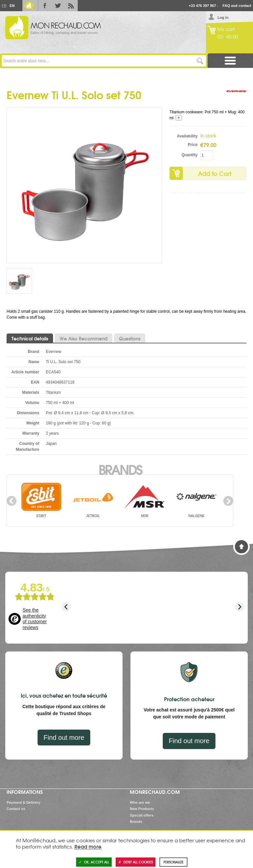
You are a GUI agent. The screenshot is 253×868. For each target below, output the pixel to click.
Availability (187, 136)
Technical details (30, 338)
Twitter (58, 6)
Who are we (140, 802)
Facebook (45, 6)
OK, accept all (94, 862)
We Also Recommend (84, 338)
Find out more (64, 738)
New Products (142, 809)
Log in (223, 17)
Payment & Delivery (24, 802)
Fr (4, 6)
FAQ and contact (237, 6)
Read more (88, 846)
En (12, 6)
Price (193, 145)
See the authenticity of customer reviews (35, 619)
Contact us (16, 809)
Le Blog (29, 6)
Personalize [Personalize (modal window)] (173, 862)
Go (200, 61)
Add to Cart (215, 173)
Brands (120, 469)
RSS (71, 6)
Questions (130, 338)
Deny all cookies (136, 862)
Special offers (142, 815)
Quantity (190, 155)
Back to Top (241, 547)
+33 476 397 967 (202, 6)
